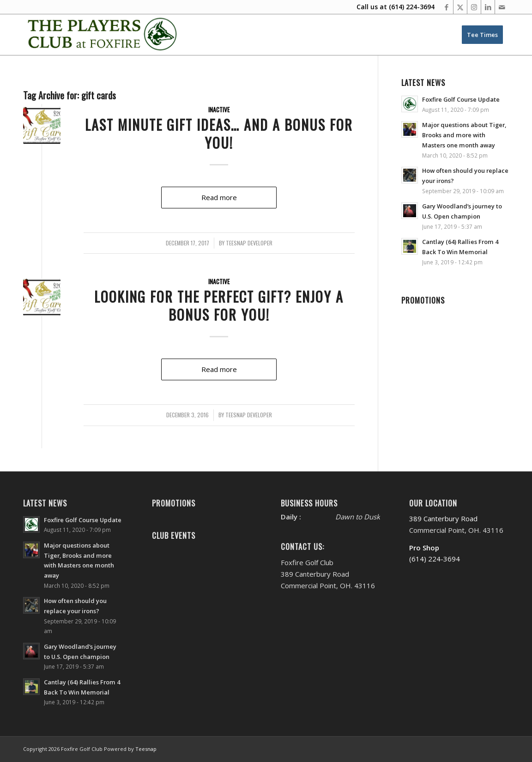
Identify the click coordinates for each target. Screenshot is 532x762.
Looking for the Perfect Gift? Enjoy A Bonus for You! (219, 305)
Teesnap (146, 749)
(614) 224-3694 (412, 7)
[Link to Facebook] (446, 7)
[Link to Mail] (502, 7)
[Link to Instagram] (474, 7)
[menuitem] (482, 35)
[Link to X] (460, 7)
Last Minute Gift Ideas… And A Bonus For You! (219, 134)
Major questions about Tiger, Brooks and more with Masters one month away (464, 135)
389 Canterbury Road (443, 518)
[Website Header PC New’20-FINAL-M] (103, 35)
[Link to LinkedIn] (488, 7)
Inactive (219, 110)
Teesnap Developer (249, 243)
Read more (219, 197)
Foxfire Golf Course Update (461, 99)
